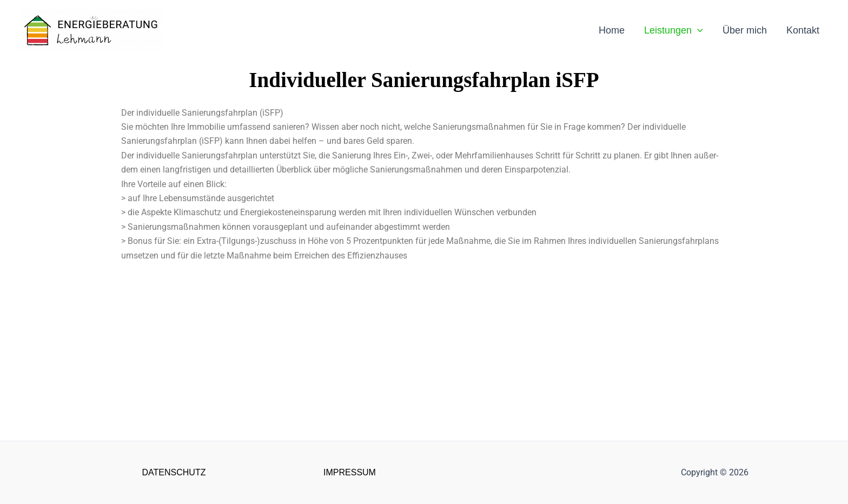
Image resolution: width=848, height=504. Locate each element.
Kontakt (803, 30)
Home (612, 30)
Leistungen (674, 30)
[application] (697, 30)
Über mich (745, 30)
